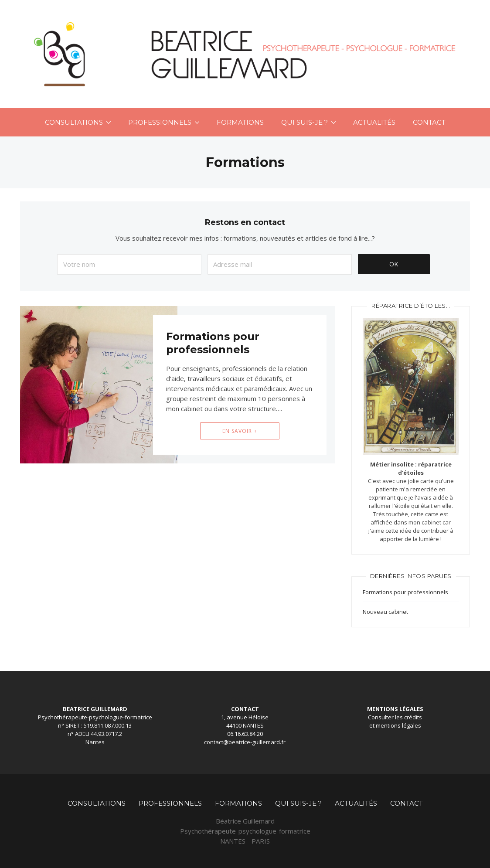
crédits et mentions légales (396, 721)
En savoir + (240, 431)
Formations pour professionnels (213, 343)
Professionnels (160, 122)
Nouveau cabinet (385, 612)
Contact (429, 122)
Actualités (374, 122)
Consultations (74, 122)
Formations (240, 122)
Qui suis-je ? (305, 122)
